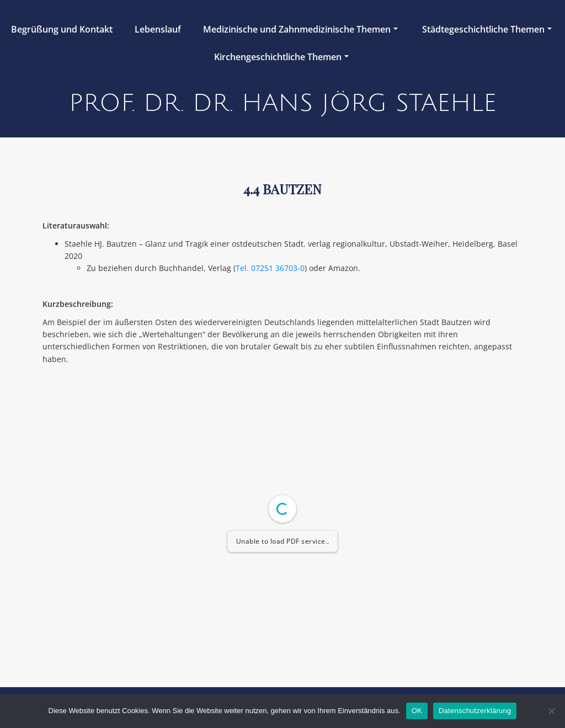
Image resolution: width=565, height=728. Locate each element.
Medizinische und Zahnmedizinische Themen (300, 29)
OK (417, 711)
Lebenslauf (158, 29)
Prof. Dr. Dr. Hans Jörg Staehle (283, 103)
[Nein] (551, 711)
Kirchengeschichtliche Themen (281, 57)
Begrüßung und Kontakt (62, 29)
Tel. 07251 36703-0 (270, 268)
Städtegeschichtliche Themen (487, 29)
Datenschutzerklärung (475, 711)
